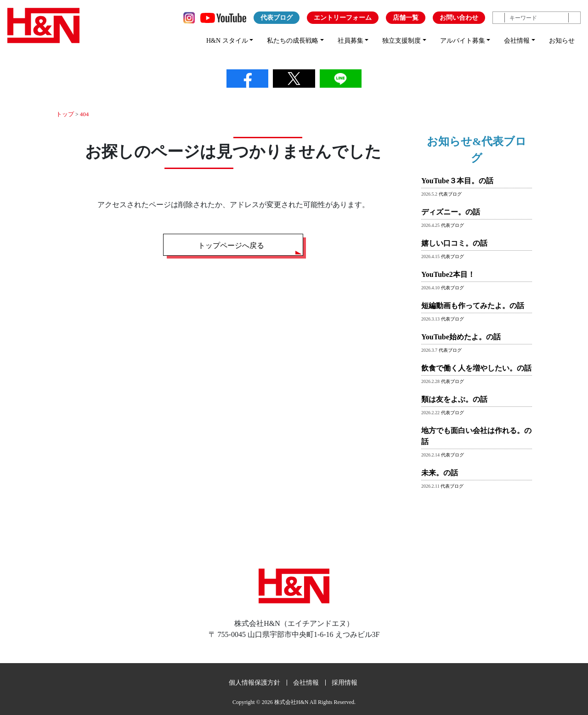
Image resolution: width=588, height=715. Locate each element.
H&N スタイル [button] (227, 41)
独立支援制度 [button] (401, 41)
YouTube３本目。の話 (457, 180)
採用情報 (345, 682)
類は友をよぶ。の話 (454, 399)
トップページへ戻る (231, 245)
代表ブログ (277, 18)
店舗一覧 (406, 18)
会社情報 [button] (517, 41)
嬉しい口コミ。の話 (454, 243)
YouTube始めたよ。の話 (461, 336)
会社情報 (306, 682)
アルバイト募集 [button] (463, 41)
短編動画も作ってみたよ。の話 (473, 305)
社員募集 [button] (351, 41)
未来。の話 (440, 472)
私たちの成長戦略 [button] (293, 41)
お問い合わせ (459, 18)
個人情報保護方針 (254, 682)
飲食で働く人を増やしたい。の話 (476, 368)
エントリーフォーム (343, 18)
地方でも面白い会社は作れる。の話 (476, 436)
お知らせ (562, 41)
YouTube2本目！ (448, 274)
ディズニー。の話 (451, 211)
